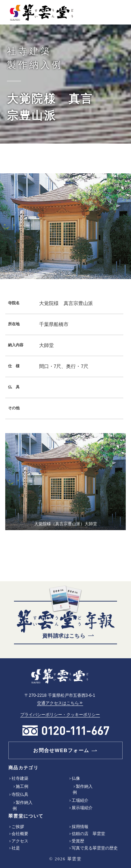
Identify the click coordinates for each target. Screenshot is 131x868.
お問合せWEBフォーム (61, 750)
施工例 (22, 786)
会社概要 (20, 834)
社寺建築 (20, 778)
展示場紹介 (82, 808)
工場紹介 (80, 800)
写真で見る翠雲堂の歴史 (95, 848)
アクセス (20, 841)
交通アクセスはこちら (60, 703)
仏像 (76, 778)
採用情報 (80, 827)
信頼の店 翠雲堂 (88, 834)
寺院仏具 (20, 794)
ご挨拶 (18, 827)
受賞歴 (78, 841)
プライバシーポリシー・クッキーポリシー (60, 715)
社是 (16, 848)
